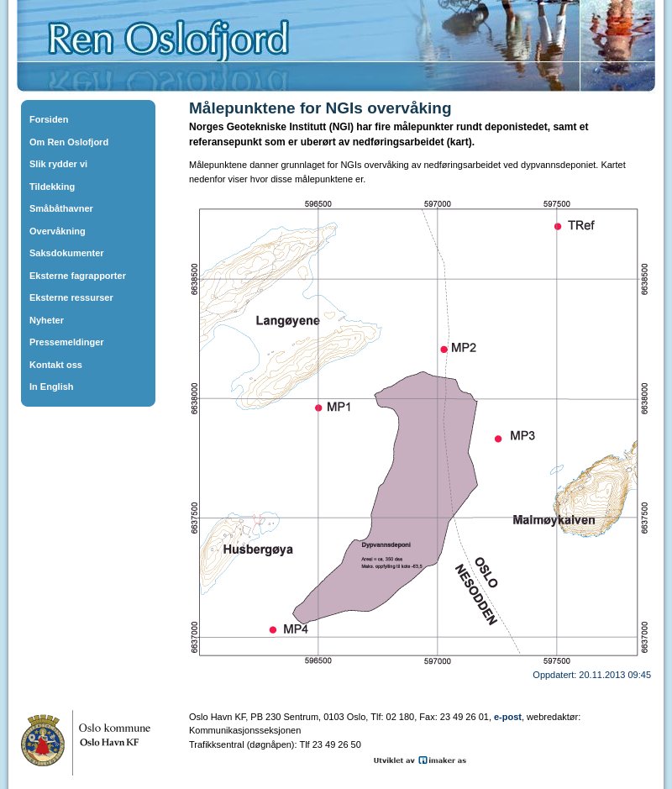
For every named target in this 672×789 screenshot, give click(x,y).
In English (52, 387)
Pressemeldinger (67, 342)
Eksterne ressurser (71, 297)
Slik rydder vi (58, 164)
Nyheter (47, 320)
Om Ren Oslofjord (69, 142)
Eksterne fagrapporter (78, 276)
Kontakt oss (56, 365)
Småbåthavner (61, 208)
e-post (508, 717)
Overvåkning (58, 231)
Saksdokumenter (67, 253)
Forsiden (49, 119)
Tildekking (52, 187)
